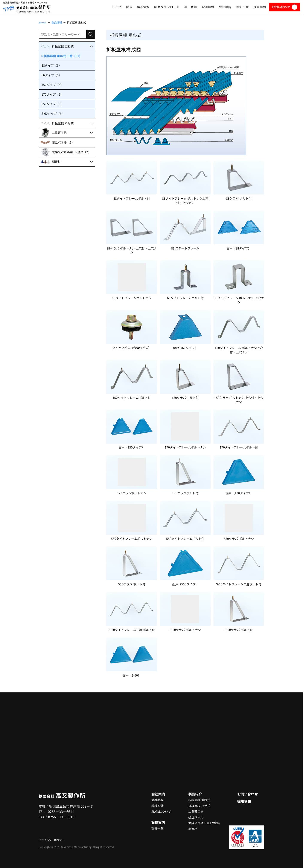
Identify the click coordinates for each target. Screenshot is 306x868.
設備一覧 (157, 828)
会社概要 (157, 800)
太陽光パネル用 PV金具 (204, 823)
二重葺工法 (196, 811)
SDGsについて (161, 811)
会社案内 (158, 794)
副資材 (193, 829)
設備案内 (158, 822)
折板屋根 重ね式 (199, 800)
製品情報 (57, 22)
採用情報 (244, 801)
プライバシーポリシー (52, 840)
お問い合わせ (248, 794)
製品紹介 (195, 794)
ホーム (43, 22)
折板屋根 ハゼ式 (199, 806)
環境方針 (157, 806)
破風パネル (196, 817)
